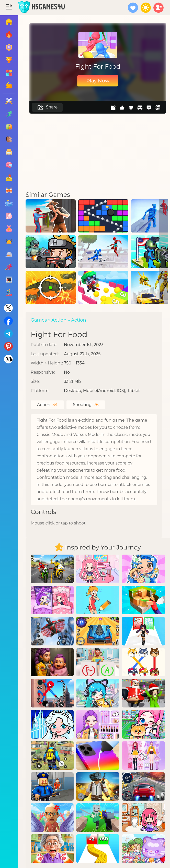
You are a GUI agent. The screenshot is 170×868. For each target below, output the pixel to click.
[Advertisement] (98, 152)
